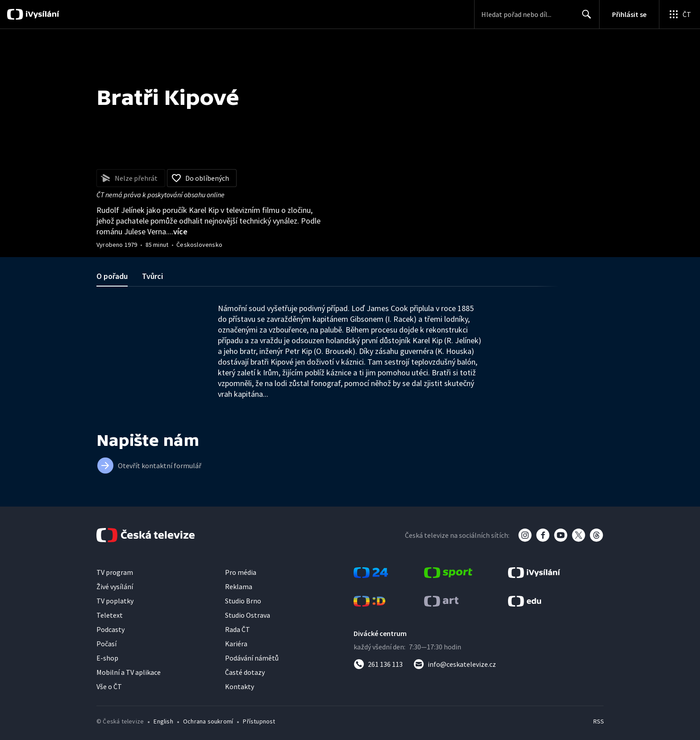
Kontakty (240, 686)
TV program (115, 572)
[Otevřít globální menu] (679, 14)
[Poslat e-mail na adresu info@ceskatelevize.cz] (455, 664)
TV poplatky (115, 601)
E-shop (107, 658)
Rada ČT (237, 629)
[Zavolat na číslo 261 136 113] (378, 664)
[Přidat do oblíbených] (202, 178)
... (178, 231)
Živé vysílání (115, 586)
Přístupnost (259, 721)
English (163, 721)
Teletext (110, 615)
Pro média (241, 572)
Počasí (106, 644)
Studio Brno (243, 601)
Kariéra (236, 644)
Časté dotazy (245, 672)
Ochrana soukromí (208, 721)
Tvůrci (152, 276)
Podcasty (110, 629)
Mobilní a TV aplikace (129, 672)
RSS (599, 721)
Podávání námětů (252, 658)
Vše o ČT (109, 686)
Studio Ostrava (248, 615)
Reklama (239, 586)
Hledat (584, 18)
